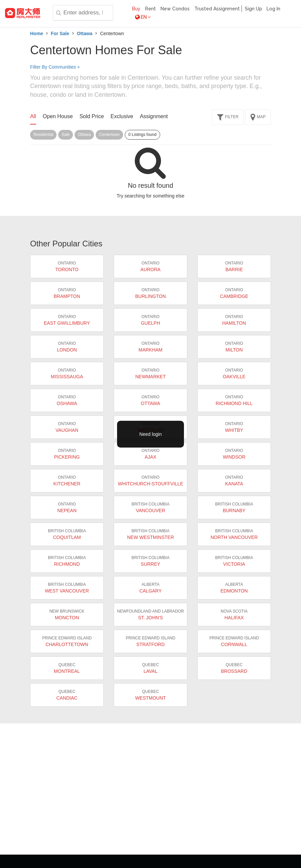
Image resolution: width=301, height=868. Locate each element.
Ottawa (85, 33)
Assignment (154, 116)
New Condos (175, 9)
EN (143, 17)
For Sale (60, 33)
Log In (273, 9)
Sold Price (92, 116)
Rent (150, 9)
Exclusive (122, 116)
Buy (136, 9)
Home (37, 33)
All (33, 116)
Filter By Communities (55, 67)
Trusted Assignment (217, 9)
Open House (58, 116)
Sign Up (254, 9)
